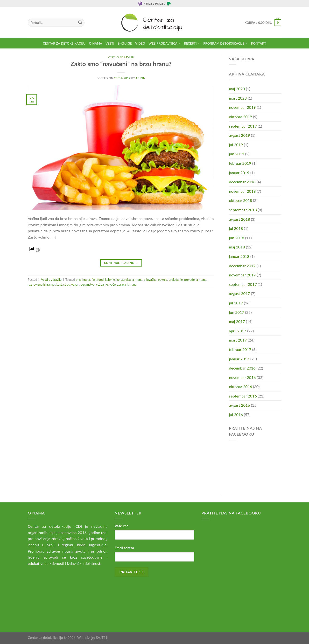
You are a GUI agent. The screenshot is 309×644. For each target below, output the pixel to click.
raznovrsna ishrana (40, 284)
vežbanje (102, 284)
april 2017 (238, 331)
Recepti (192, 43)
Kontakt (259, 43)
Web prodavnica (165, 43)
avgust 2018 (240, 219)
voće (112, 284)
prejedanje (176, 280)
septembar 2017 (243, 284)
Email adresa (124, 548)
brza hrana (83, 280)
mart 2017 (238, 340)
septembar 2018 (243, 210)
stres (67, 284)
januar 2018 (239, 256)
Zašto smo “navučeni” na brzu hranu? (121, 64)
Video (140, 43)
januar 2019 (239, 173)
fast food (98, 280)
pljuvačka (150, 280)
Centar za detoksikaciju (64, 43)
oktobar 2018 (241, 200)
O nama (96, 43)
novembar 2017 (242, 275)
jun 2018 (237, 238)
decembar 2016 (242, 368)
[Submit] (80, 23)
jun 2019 (237, 154)
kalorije (110, 280)
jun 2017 (237, 312)
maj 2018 (237, 247)
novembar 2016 (242, 377)
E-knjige (125, 43)
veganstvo (88, 284)
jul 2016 (236, 414)
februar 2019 (240, 163)
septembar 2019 (243, 126)
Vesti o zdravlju (121, 57)
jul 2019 (236, 145)
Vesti (110, 43)
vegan (75, 284)
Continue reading (121, 263)
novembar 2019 (242, 107)
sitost (58, 284)
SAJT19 (102, 638)
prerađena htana (195, 280)
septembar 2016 (243, 396)
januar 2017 (239, 359)
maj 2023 (237, 89)
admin (140, 78)
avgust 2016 (240, 405)
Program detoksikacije (225, 43)
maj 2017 (237, 321)
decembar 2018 (242, 182)
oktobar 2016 (241, 387)
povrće (162, 280)
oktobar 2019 (241, 117)
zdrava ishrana (127, 284)
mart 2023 (238, 98)
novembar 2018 (242, 191)
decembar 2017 (242, 266)
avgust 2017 (240, 293)
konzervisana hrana (129, 280)
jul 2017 (236, 303)
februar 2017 (240, 349)
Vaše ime (122, 526)
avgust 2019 (240, 135)
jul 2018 (236, 228)
